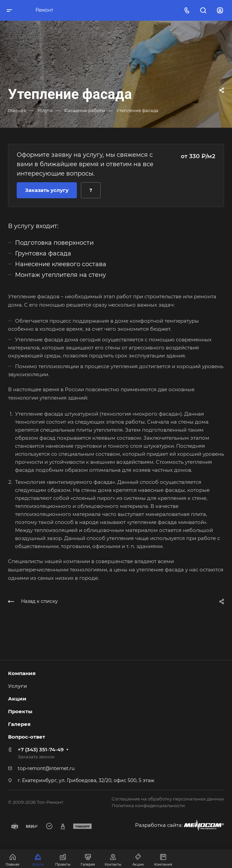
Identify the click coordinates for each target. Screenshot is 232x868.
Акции (17, 699)
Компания (22, 673)
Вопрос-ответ (27, 737)
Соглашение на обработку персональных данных (168, 799)
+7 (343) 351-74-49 (41, 749)
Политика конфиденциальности (148, 805)
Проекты (20, 711)
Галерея (19, 724)
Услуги (18, 686)
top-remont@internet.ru (46, 768)
